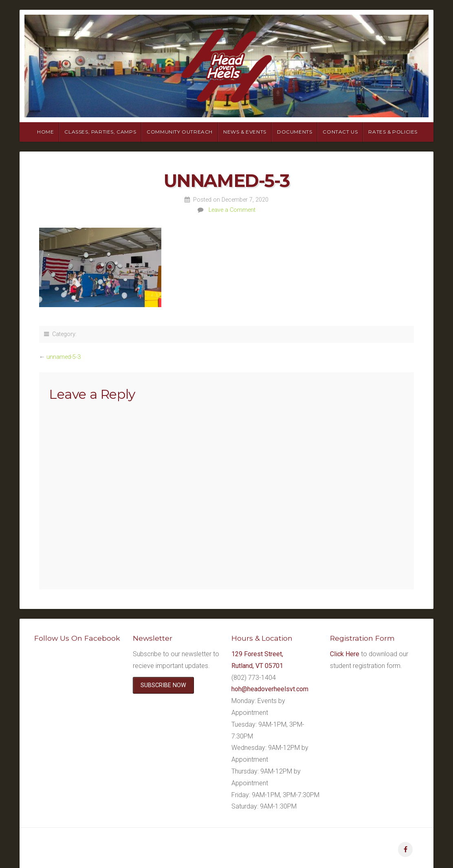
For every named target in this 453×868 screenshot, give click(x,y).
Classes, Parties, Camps (100, 132)
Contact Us (340, 132)
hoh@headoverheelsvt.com (270, 689)
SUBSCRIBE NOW (163, 685)
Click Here (345, 654)
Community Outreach (180, 132)
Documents (295, 132)
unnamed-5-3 (64, 357)
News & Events (245, 132)
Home (45, 132)
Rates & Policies (393, 132)
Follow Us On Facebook (77, 638)
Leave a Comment (232, 210)
